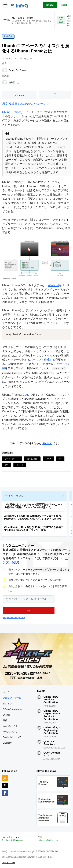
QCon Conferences (12, 709)
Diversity (7, 743)
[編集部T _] (5, 82)
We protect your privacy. (14, 618)
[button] (29, 611)
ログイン (8, 704)
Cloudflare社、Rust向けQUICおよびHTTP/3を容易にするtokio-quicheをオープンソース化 (34, 529)
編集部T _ (14, 82)
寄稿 (5, 720)
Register (50, 5)
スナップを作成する (43, 360)
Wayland (53, 285)
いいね (22, 95)
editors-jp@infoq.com (48, 840)
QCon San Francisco (49, 743)
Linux (48, 459)
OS (60, 459)
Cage (26, 395)
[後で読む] (55, 95)
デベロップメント (12, 459)
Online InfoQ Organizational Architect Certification (52, 715)
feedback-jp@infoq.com (13, 840)
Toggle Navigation (5, 5)
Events (6, 715)
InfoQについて (10, 732)
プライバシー (8, 863)
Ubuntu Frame (11, 112)
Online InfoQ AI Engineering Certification (52, 730)
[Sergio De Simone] (5, 70)
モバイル (8, 36)
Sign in (65, 5)
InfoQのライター (11, 726)
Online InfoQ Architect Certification (51, 700)
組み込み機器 (32, 459)
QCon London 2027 (52, 754)
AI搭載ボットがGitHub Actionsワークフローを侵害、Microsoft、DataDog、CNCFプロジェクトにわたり (34, 517)
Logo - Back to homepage (20, 5)
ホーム (6, 692)
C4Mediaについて (12, 737)
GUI (7, 465)
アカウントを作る (12, 698)
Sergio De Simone (18, 70)
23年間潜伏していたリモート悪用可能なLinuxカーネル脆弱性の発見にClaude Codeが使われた (33, 506)
